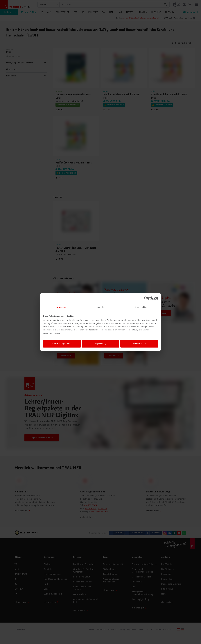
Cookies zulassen (139, 344)
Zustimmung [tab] (60, 307)
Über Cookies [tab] (141, 307)
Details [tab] (101, 307)
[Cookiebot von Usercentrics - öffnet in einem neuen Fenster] (146, 298)
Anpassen (101, 344)
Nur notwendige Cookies (62, 344)
